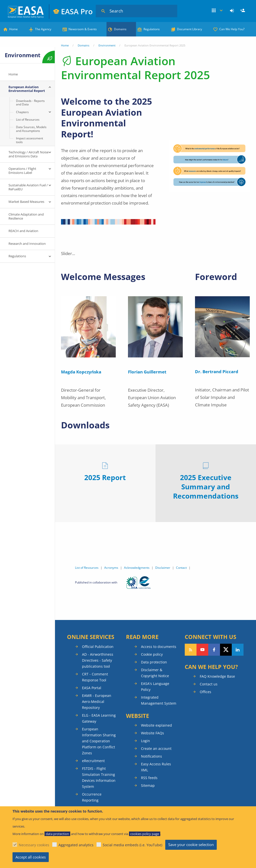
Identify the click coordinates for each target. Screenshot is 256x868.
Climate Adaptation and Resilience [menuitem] (26, 216)
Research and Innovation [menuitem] (27, 244)
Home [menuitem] (13, 74)
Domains (120, 29)
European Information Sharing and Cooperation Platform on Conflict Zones (99, 741)
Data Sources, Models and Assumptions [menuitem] (31, 129)
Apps (217, 11)
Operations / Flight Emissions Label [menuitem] (23, 171)
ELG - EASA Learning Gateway (99, 718)
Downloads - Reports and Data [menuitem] (30, 103)
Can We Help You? (232, 29)
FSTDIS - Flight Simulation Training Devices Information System (99, 777)
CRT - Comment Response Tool (95, 677)
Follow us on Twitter (226, 650)
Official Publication (98, 647)
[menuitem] (233, 11)
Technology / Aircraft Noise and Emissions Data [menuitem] (28, 154)
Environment (107, 45)
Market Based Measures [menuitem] (26, 202)
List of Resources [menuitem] (28, 120)
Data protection (154, 662)
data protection (57, 834)
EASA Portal (92, 688)
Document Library (189, 29)
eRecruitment (93, 761)
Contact (181, 568)
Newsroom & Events (83, 29)
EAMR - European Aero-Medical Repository (97, 702)
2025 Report (105, 477)
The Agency (43, 29)
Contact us (209, 684)
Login (233, 11)
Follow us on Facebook (214, 650)
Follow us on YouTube (202, 650)
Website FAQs (152, 733)
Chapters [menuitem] (22, 112)
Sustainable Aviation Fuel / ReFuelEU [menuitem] (28, 187)
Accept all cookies (31, 857)
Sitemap (148, 785)
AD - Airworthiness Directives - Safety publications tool (98, 660)
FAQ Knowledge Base (217, 676)
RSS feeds (149, 778)
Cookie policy (152, 654)
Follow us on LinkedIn (238, 650)
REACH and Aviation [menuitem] (23, 231)
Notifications (151, 756)
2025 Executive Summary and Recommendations (206, 487)
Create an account (156, 748)
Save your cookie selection (191, 845)
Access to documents (159, 647)
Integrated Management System (159, 700)
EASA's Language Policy (155, 687)
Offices (205, 692)
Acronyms (111, 568)
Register (243, 11)
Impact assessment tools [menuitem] (29, 140)
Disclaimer (163, 568)
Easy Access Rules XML (156, 767)
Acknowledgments (137, 568)
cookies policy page (145, 834)
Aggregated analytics (76, 845)
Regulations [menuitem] (17, 256)
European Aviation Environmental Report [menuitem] (27, 89)
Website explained (156, 725)
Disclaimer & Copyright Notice (155, 673)
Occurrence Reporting (92, 797)
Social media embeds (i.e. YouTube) (132, 845)
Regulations (152, 29)
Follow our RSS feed (191, 650)
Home (13, 29)
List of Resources (87, 568)
